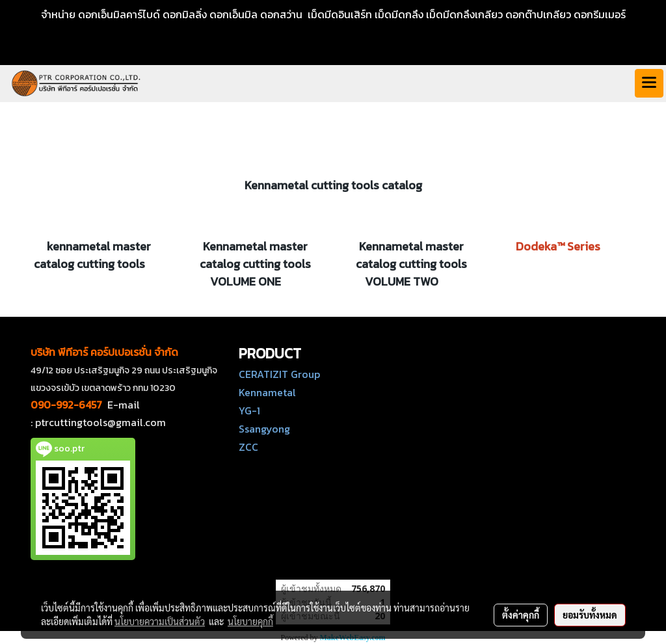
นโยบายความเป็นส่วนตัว (160, 621)
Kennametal (267, 392)
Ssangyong (264, 429)
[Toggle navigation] (649, 83)
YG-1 (249, 410)
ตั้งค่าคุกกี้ (521, 615)
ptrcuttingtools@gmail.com (100, 422)
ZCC (248, 447)
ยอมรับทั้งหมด (590, 615)
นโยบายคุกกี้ (250, 621)
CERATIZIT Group (279, 374)
